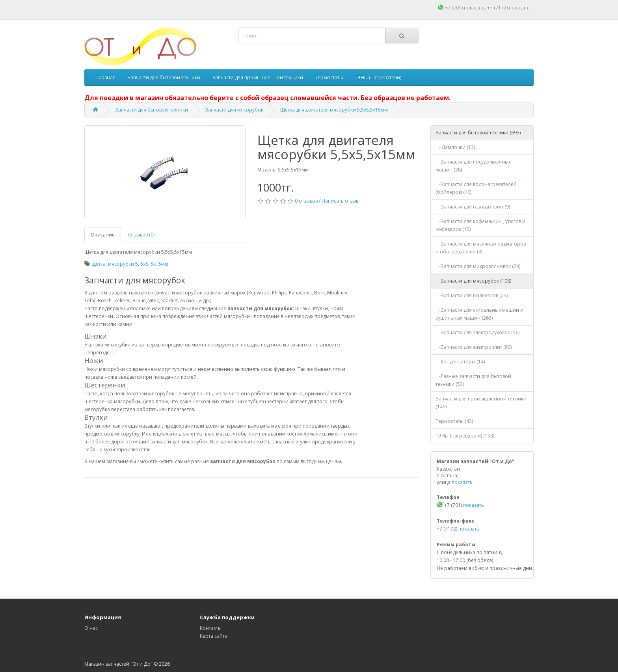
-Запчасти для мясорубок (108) (473, 281)
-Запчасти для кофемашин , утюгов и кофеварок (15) (480, 225)
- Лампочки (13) (455, 147)
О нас (91, 628)
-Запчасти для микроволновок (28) (478, 266)
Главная (106, 77)
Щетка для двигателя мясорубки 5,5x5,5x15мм (334, 110)
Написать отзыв (340, 201)
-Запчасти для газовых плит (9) (473, 207)
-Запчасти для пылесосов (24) (472, 295)
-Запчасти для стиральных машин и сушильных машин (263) (479, 314)
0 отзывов (306, 201)
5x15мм (159, 264)
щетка (99, 264)
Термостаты (329, 77)
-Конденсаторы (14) (460, 362)
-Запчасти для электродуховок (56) (477, 332)
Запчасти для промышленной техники (258, 77)
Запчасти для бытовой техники (164, 77)
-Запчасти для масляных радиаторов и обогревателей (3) (481, 248)
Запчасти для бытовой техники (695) (478, 133)
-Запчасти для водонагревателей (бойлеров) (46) (476, 188)
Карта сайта (214, 636)
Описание (103, 235)
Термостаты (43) (454, 421)
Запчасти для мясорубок (234, 110)
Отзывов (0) (141, 235)
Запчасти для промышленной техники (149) (481, 403)
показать (474, 8)
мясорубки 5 (123, 264)
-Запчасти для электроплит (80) (474, 347)
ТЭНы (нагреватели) (378, 77)
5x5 (144, 264)
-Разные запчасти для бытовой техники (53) (473, 380)
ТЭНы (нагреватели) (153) (465, 436)
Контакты (211, 628)
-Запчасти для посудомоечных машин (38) (473, 166)
